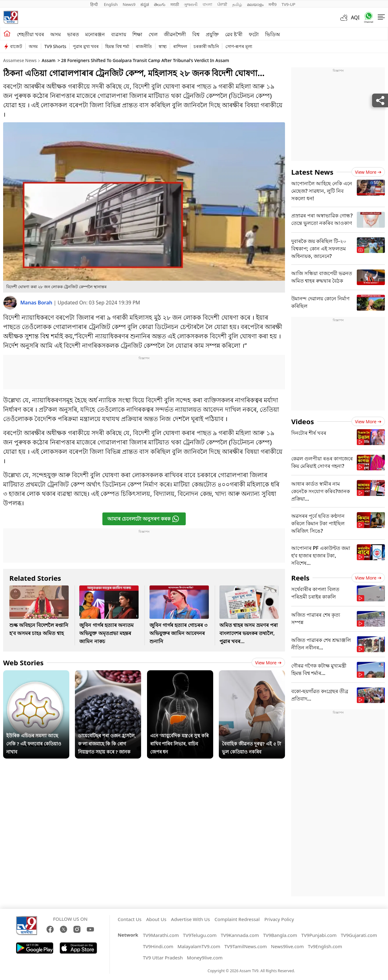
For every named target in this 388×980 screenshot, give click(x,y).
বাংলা (207, 4)
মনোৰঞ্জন (95, 34)
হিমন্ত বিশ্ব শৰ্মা (117, 46)
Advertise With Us (190, 919)
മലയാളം (255, 4)
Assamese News (20, 60)
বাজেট (16, 46)
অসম (56, 34)
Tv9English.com (325, 946)
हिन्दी (95, 4)
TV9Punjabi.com (319, 935)
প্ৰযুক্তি (212, 34)
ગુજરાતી (191, 4)
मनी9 (273, 4)
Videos (303, 421)
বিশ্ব (196, 34)
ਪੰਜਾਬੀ (222, 4)
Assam (48, 60)
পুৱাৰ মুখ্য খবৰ (86, 46)
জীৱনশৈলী (175, 34)
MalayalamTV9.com (199, 946)
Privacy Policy (279, 919)
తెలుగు (160, 4)
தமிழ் (237, 4)
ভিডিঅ (273, 34)
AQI (355, 17)
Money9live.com (205, 958)
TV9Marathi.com (161, 935)
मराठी (175, 4)
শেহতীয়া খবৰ (30, 34)
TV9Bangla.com (280, 935)
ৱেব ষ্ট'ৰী (234, 34)
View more (268, 663)
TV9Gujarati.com (359, 935)
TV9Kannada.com (240, 935)
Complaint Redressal (237, 919)
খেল (153, 34)
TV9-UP (288, 4)
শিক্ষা (137, 34)
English (111, 4)
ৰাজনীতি (144, 46)
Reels (300, 578)
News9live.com (287, 946)
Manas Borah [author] (37, 303)
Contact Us (130, 919)
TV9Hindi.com (158, 946)
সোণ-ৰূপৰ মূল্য (239, 46)
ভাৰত (73, 34)
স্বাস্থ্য (163, 46)
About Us (156, 919)
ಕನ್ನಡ (145, 4)
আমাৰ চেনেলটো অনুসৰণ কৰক (143, 519)
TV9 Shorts (55, 46)
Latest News (312, 172)
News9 (129, 4)
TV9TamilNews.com (246, 946)
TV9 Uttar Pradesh (163, 958)
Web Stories (23, 662)
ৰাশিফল (180, 46)
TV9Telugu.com (200, 935)
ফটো (254, 34)
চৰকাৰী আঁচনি (206, 46)
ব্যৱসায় (119, 34)
